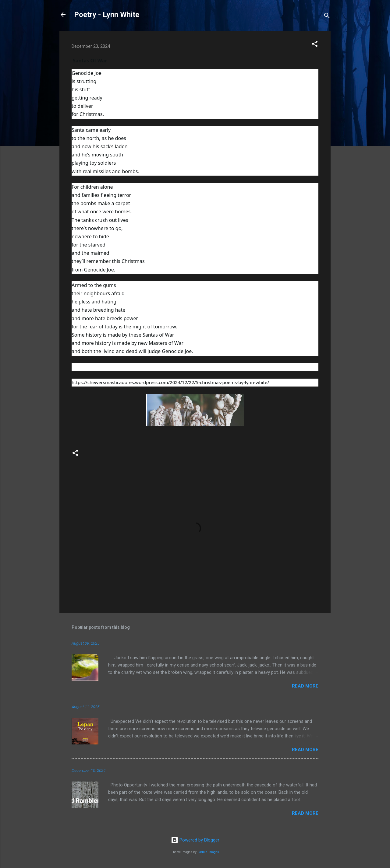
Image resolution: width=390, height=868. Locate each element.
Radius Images (208, 852)
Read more (305, 686)
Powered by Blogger (195, 840)
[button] (315, 45)
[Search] (327, 17)
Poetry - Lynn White (107, 15)
